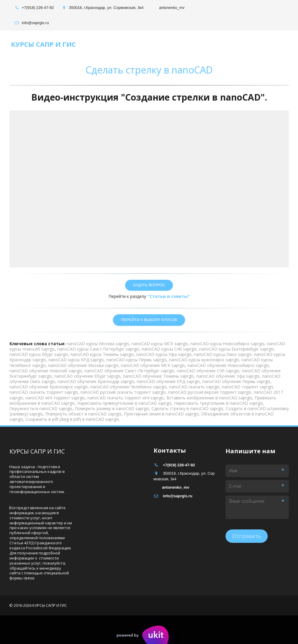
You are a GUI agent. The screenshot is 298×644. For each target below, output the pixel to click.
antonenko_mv (172, 8)
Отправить (247, 536)
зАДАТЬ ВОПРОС (149, 285)
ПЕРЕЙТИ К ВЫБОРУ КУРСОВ (149, 320)
